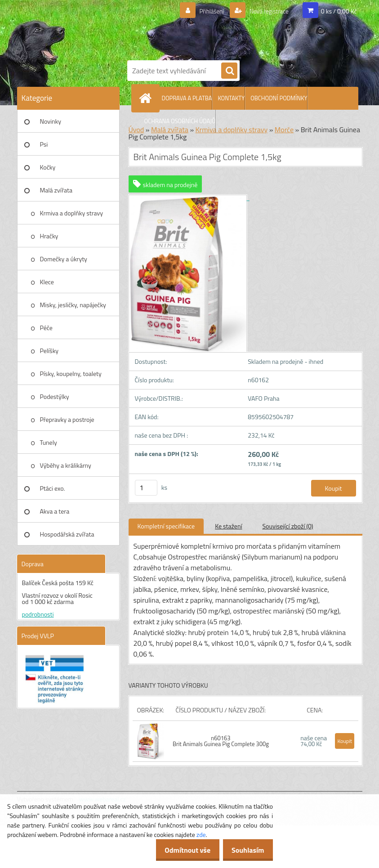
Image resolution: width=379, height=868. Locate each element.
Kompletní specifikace (166, 526)
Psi (44, 144)
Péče (46, 328)
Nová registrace (264, 11)
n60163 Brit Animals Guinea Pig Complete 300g (221, 741)
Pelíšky (49, 351)
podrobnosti (38, 614)
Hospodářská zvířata (67, 534)
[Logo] (242, 28)
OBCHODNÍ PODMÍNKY (279, 98)
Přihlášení (201, 11)
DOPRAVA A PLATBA (187, 98)
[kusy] (146, 488)
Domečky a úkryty (64, 259)
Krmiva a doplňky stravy (72, 213)
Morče (284, 130)
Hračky (49, 236)
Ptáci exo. (53, 488)
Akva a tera (55, 511)
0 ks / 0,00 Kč (339, 11)
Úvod (136, 130)
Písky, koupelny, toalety (71, 374)
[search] (229, 71)
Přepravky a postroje (67, 419)
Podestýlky (55, 396)
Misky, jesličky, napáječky (73, 305)
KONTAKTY (231, 98)
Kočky (48, 167)
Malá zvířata (56, 190)
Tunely (49, 442)
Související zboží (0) (288, 526)
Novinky (51, 121)
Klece (47, 282)
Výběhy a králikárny (66, 465)
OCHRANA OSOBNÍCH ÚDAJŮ (180, 121)
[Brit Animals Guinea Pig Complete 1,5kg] (189, 198)
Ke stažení (228, 526)
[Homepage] (147, 98)
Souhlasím (245, 850)
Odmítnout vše (180, 850)
